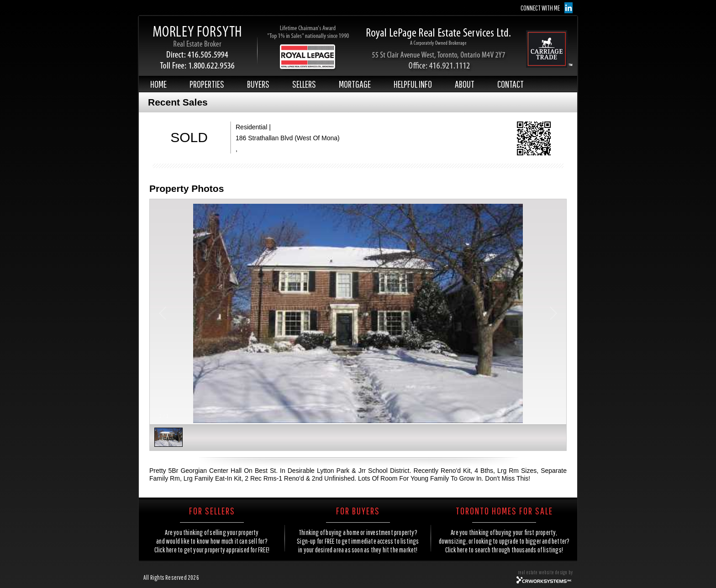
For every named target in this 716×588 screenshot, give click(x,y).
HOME (158, 84)
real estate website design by (545, 572)
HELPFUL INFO (413, 84)
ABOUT (465, 84)
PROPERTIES (207, 84)
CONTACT (511, 84)
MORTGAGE (355, 84)
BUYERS (258, 84)
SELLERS (304, 84)
